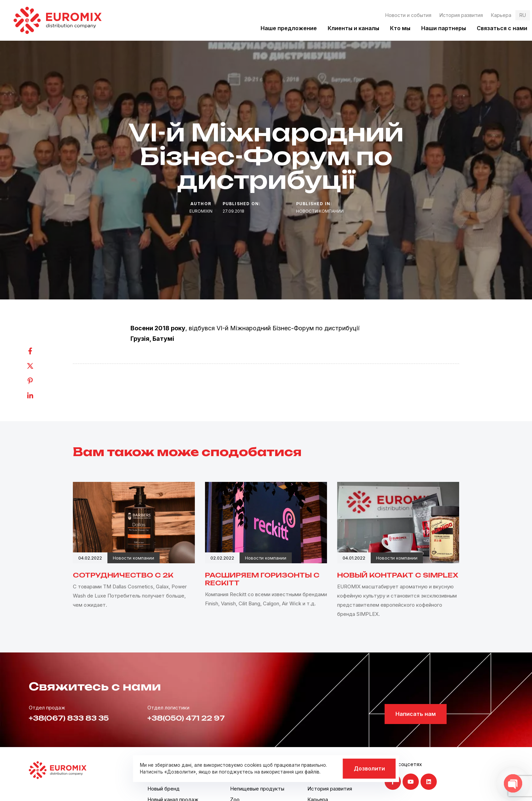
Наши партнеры (444, 28)
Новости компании (320, 211)
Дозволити (369, 768)
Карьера (501, 15)
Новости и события (408, 15)
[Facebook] (37, 351)
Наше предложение (289, 28)
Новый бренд (163, 789)
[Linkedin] (37, 396)
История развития (461, 15)
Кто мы (400, 28)
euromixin (201, 211)
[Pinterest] (37, 381)
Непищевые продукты (257, 789)
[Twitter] (37, 366)
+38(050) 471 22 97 (186, 718)
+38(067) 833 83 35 (69, 718)
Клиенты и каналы (353, 28)
